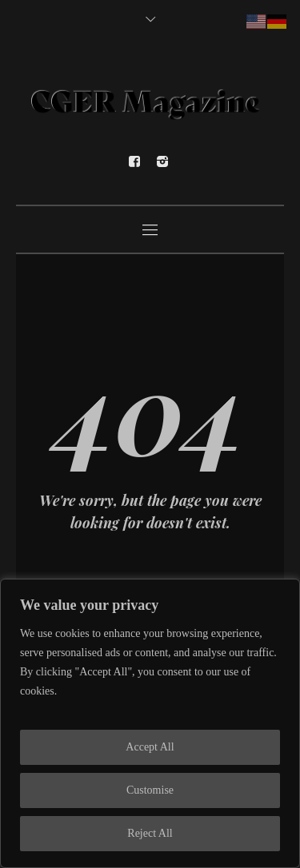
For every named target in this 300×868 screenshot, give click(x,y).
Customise (150, 790)
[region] (150, 723)
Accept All (150, 747)
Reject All (150, 833)
